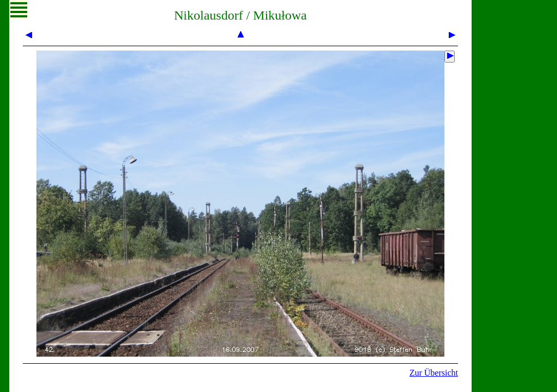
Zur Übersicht (434, 373)
